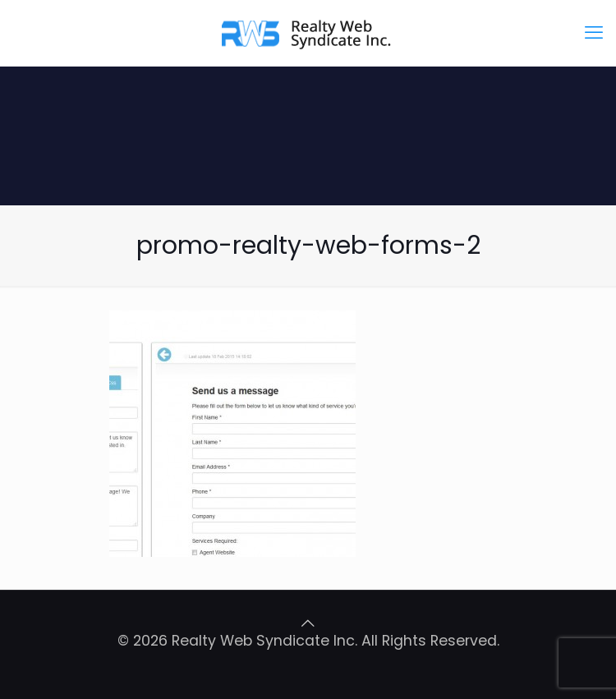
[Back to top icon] (308, 623)
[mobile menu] (594, 33)
